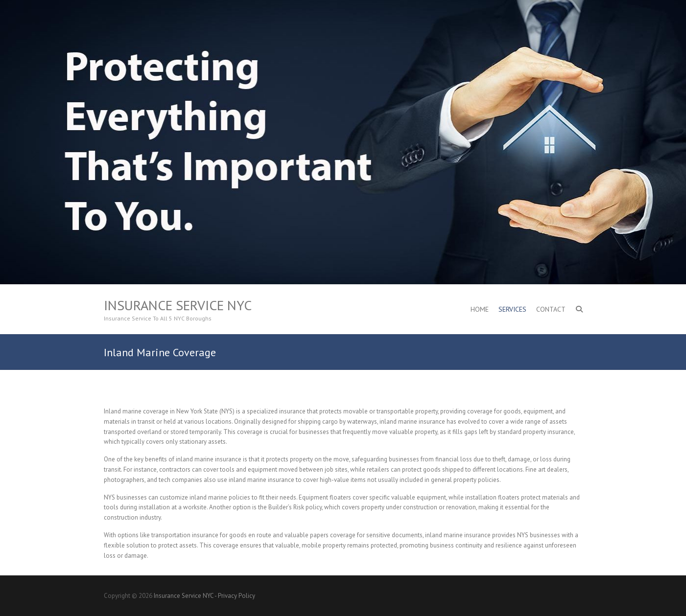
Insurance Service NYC (178, 305)
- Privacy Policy (235, 596)
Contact (551, 309)
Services (512, 309)
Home (480, 309)
